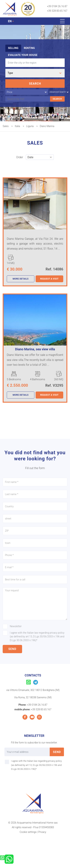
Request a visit (49, 279)
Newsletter (16, 626)
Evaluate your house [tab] (23, 55)
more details (21, 279)
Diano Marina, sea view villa (35, 349)
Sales (6, 126)
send (12, 649)
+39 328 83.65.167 (57, 11)
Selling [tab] (13, 48)
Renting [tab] (29, 48)
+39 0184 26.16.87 (57, 6)
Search (35, 84)
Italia (17, 126)
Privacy (42, 832)
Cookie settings (28, 832)
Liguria (30, 126)
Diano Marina (47, 126)
